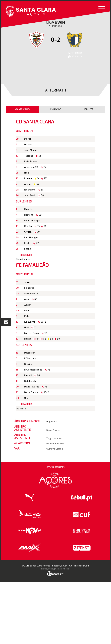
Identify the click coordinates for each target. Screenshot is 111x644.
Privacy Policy (48, 569)
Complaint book (63, 569)
